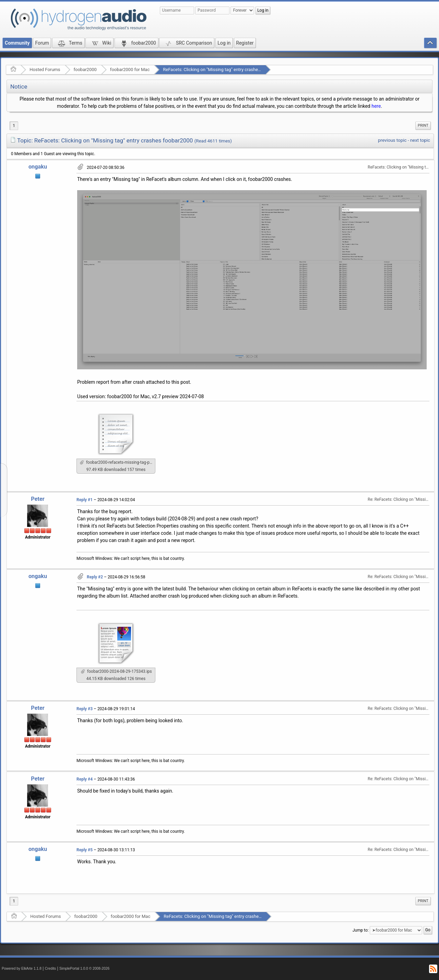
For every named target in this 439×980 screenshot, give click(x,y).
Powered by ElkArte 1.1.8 (22, 969)
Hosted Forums (45, 70)
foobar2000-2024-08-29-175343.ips (116, 671)
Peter (38, 499)
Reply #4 (85, 779)
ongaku (38, 167)
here (376, 106)
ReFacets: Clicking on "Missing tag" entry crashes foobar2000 (224, 70)
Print (423, 125)
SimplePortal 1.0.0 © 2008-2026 (84, 969)
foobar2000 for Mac (130, 70)
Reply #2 (95, 577)
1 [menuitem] (14, 126)
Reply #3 (85, 709)
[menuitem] (423, 126)
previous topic (392, 140)
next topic (420, 140)
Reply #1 (85, 500)
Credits (51, 969)
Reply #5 (85, 850)
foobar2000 (85, 70)
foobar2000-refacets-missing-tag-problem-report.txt (118, 462)
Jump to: (361, 930)
